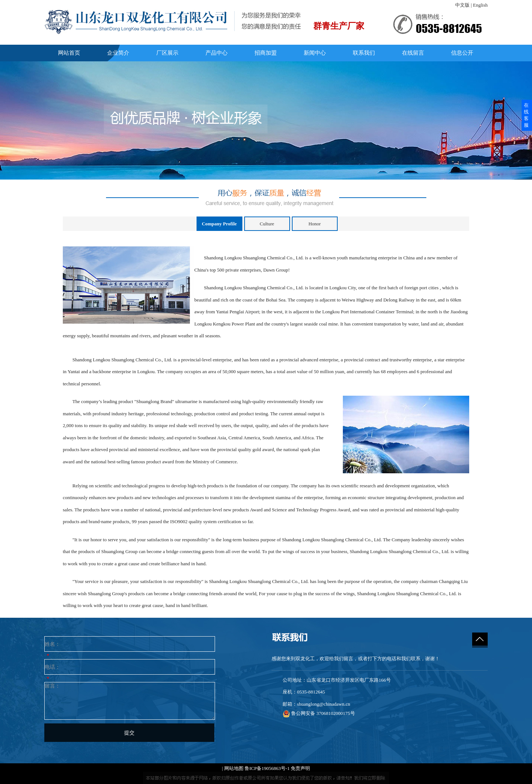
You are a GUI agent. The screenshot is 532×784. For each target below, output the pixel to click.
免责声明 (300, 768)
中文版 (462, 5)
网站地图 (234, 768)
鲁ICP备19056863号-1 (267, 768)
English (480, 5)
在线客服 (526, 115)
